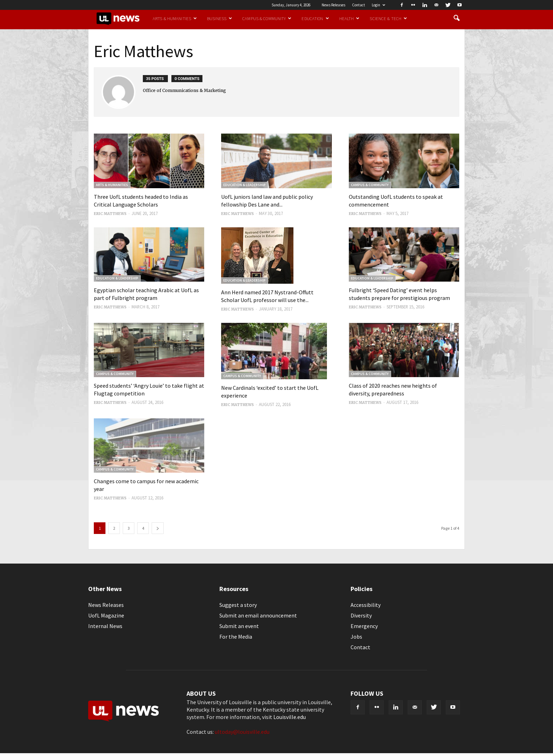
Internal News (105, 626)
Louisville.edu (290, 717)
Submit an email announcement (258, 615)
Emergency (364, 626)
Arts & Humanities (175, 18)
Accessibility (366, 605)
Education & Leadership (244, 185)
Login (378, 5)
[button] (456, 18)
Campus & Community (267, 18)
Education (315, 18)
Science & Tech (388, 18)
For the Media (236, 637)
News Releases (333, 5)
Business (220, 18)
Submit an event (239, 626)
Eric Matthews (110, 214)
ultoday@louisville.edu (242, 732)
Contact (358, 5)
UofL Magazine (106, 615)
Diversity (361, 615)
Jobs (356, 637)
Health (350, 18)
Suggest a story (238, 605)
